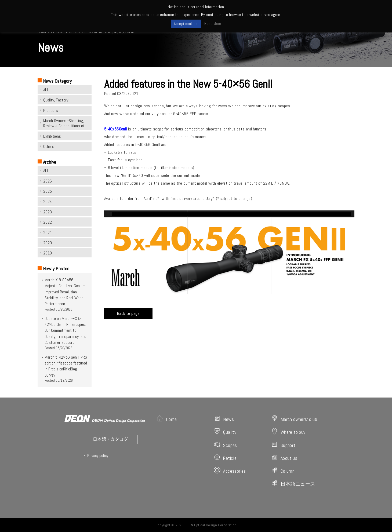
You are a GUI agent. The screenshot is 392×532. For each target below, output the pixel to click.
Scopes (225, 445)
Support (283, 445)
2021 (48, 233)
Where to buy (288, 431)
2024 (48, 201)
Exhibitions (52, 136)
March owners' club (294, 419)
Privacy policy (98, 456)
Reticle (225, 458)
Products (51, 110)
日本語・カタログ (110, 439)
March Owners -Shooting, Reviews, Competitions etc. (65, 123)
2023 (48, 212)
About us (284, 458)
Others (49, 146)
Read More (213, 23)
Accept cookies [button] (186, 24)
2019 (48, 253)
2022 (48, 222)
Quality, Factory (56, 100)
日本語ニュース (293, 483)
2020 (48, 243)
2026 (48, 181)
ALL (46, 90)
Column (283, 470)
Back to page (128, 313)
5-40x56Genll (116, 129)
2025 (48, 191)
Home (167, 419)
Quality (225, 431)
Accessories (230, 470)
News (224, 419)
